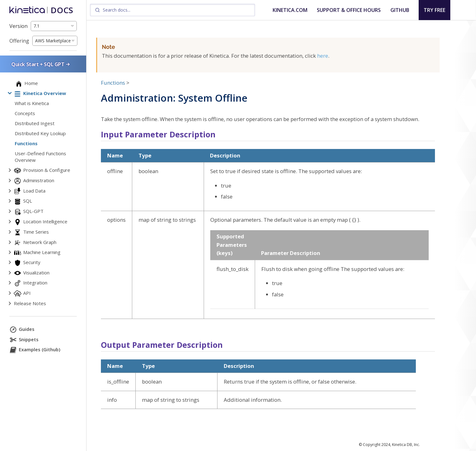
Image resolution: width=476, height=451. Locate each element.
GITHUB (400, 10)
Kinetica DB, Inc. (406, 445)
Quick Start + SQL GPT (41, 64)
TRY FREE (434, 10)
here (323, 56)
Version (18, 26)
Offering (19, 41)
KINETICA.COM (290, 10)
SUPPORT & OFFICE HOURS (349, 10)
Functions (113, 83)
